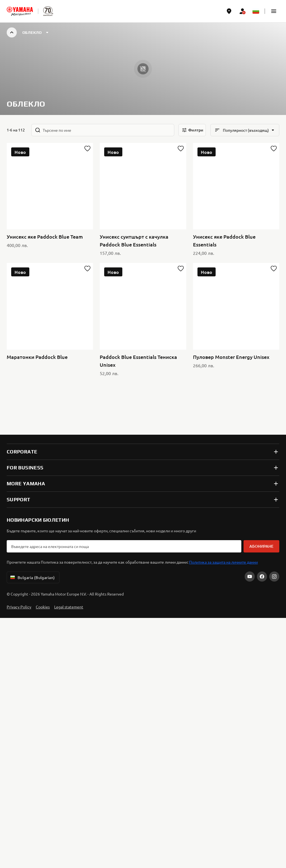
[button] (274, 11)
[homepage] (20, 11)
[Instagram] (274, 343)
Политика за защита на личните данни (223, 328)
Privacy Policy (19, 373)
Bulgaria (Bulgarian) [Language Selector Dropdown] (32, 344)
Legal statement (69, 373)
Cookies (43, 373)
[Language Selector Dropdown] (256, 11)
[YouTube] (250, 343)
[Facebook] (262, 343)
